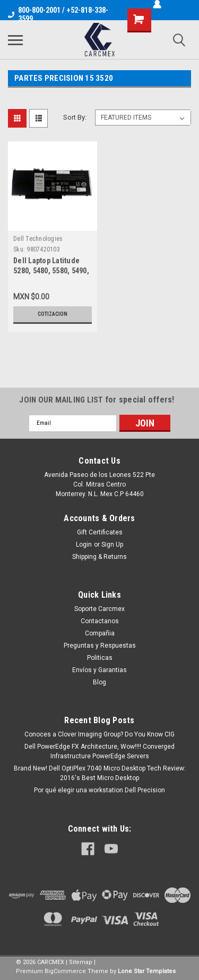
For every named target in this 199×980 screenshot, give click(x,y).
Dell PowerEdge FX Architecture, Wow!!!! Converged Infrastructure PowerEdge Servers (99, 751)
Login (84, 545)
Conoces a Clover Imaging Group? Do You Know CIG (99, 734)
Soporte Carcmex (99, 609)
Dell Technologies (38, 239)
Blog (99, 682)
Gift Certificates (100, 532)
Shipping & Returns (99, 557)
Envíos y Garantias (99, 670)
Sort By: (75, 117)
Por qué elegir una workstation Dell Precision (99, 790)
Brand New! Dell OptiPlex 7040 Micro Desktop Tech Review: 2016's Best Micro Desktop (100, 773)
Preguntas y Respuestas (100, 646)
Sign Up (112, 545)
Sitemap (81, 962)
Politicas (100, 658)
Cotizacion (53, 314)
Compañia (100, 633)
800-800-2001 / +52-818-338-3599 (58, 14)
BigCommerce (65, 971)
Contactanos (100, 621)
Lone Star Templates (147, 971)
